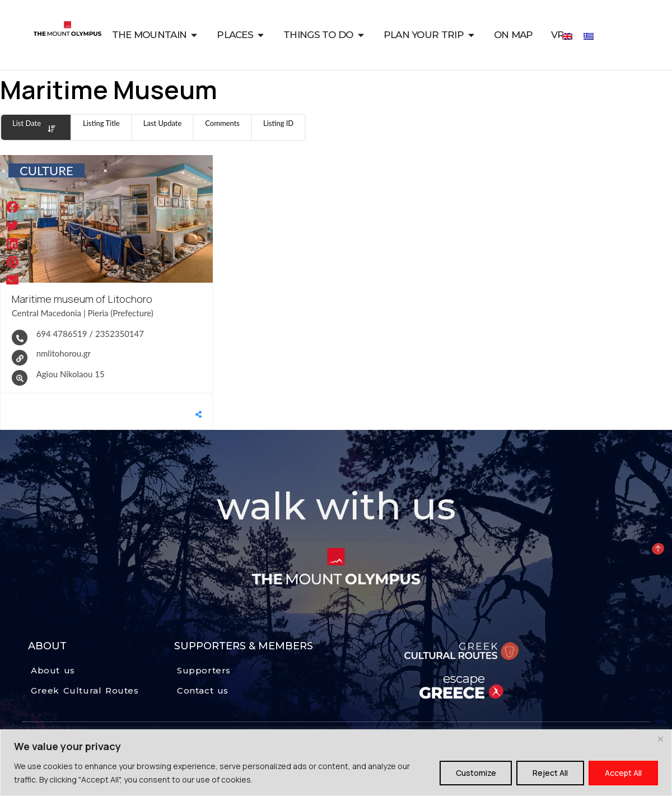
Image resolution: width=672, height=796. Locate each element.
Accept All (623, 773)
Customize (475, 773)
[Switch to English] (567, 36)
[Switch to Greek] (589, 36)
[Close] (660, 739)
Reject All (550, 773)
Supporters (204, 670)
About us (53, 670)
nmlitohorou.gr (64, 353)
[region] (336, 763)
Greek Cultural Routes (85, 690)
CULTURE (46, 170)
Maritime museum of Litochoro (82, 299)
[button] (13, 207)
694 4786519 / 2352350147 (90, 333)
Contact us (203, 690)
